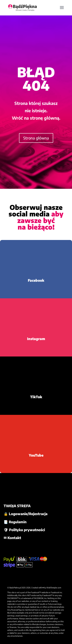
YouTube (36, 455)
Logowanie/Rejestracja (28, 514)
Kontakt (14, 538)
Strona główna (36, 138)
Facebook (36, 280)
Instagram (36, 339)
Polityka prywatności (27, 530)
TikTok (36, 397)
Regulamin (18, 522)
